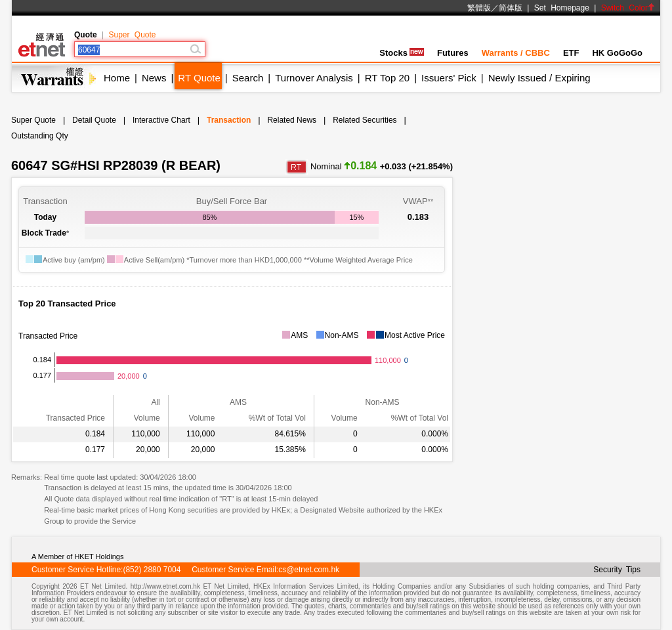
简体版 (511, 8)
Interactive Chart (161, 120)
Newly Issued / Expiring (539, 78)
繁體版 (479, 8)
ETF (571, 53)
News (154, 78)
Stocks (402, 53)
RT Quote (199, 78)
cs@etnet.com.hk (309, 570)
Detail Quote (94, 120)
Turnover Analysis (314, 78)
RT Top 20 (387, 78)
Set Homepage (562, 8)
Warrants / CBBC (516, 53)
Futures (453, 53)
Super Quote (132, 35)
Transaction (229, 120)
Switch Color (628, 8)
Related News (292, 120)
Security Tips (617, 570)
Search (248, 78)
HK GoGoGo (617, 53)
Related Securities (365, 120)
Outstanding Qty (40, 136)
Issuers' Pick (449, 78)
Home (117, 78)
